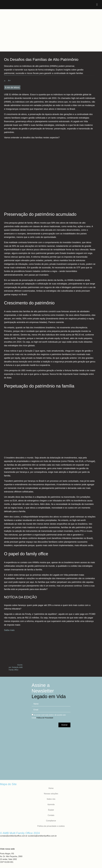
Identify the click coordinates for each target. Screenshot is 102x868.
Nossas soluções (51, 794)
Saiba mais (9, 630)
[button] (97, 5)
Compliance (51, 821)
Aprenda (51, 804)
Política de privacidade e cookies (51, 826)
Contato (51, 815)
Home (51, 788)
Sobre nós (51, 799)
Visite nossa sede (7, 849)
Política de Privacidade (45, 718)
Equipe (51, 810)
